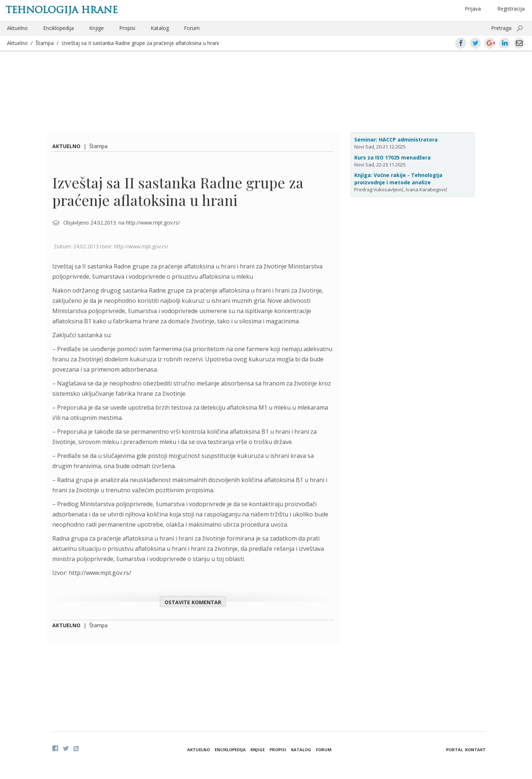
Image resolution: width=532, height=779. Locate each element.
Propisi (127, 28)
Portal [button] (454, 750)
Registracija (511, 9)
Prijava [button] (473, 9)
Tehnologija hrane (62, 10)
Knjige (97, 28)
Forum (192, 28)
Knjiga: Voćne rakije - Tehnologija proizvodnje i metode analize (398, 179)
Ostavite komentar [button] (193, 602)
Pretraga (501, 28)
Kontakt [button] (475, 750)
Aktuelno (17, 28)
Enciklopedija (59, 28)
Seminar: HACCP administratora (396, 140)
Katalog (160, 28)
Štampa (45, 43)
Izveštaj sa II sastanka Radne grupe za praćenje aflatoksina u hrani (140, 43)
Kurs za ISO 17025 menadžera (393, 157)
